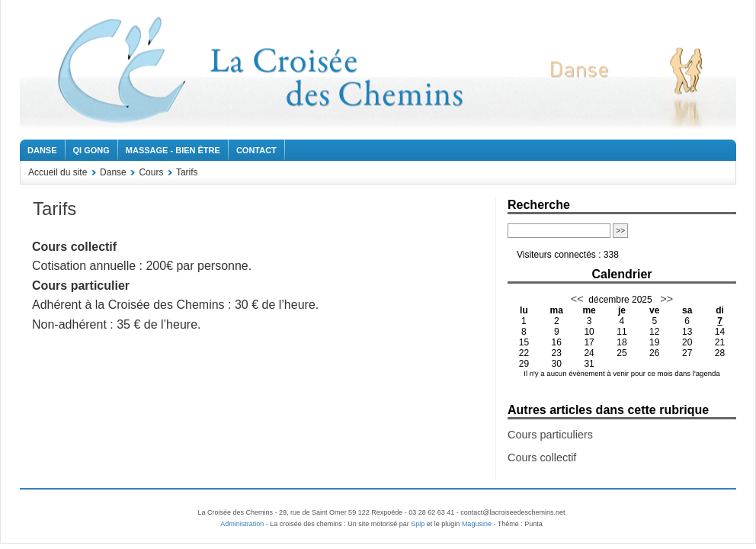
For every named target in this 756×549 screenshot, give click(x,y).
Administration (242, 524)
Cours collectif (542, 457)
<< (577, 299)
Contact (256, 150)
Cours (151, 172)
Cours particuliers (550, 435)
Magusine (477, 524)
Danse (42, 150)
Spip (418, 524)
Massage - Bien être (173, 150)
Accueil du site (58, 172)
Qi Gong (91, 150)
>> (665, 299)
